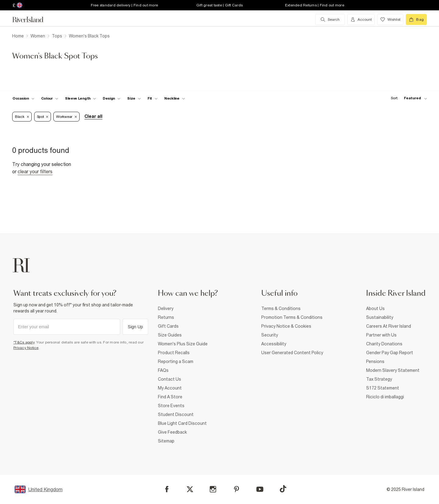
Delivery (166, 308)
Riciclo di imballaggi (385, 397)
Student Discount (176, 414)
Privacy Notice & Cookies (286, 326)
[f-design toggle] (112, 98)
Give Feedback (172, 432)
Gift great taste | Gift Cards (220, 5)
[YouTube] (260, 489)
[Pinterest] (236, 489)
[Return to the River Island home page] (32, 19)
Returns (166, 317)
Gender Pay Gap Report (390, 353)
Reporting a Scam (176, 361)
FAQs (163, 370)
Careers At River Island (389, 326)
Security (270, 335)
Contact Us (170, 379)
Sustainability (380, 317)
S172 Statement (383, 388)
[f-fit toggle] (153, 98)
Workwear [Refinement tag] (66, 117)
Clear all (93, 116)
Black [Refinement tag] (22, 117)
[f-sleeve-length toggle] (80, 98)
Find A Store (170, 397)
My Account (170, 388)
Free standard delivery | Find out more (125, 5)
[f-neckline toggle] (175, 98)
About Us (375, 308)
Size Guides (170, 335)
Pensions (375, 361)
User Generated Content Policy (292, 353)
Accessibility (274, 344)
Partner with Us (381, 335)
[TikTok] (283, 489)
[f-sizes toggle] (134, 98)
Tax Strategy (379, 379)
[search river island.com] (330, 19)
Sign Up (135, 327)
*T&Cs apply (24, 342)
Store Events (171, 406)
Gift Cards (168, 326)
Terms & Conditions (281, 308)
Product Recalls (174, 353)
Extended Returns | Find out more (315, 5)
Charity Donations (384, 344)
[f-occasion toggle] (23, 98)
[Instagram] (213, 489)
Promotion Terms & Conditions (292, 317)
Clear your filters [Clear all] (35, 171)
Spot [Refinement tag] (43, 117)
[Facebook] (167, 489)
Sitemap (166, 441)
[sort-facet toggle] (407, 98)
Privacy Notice (26, 348)
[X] (190, 489)
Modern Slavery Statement (393, 370)
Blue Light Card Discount (182, 423)
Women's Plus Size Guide (183, 344)
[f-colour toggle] (50, 98)
